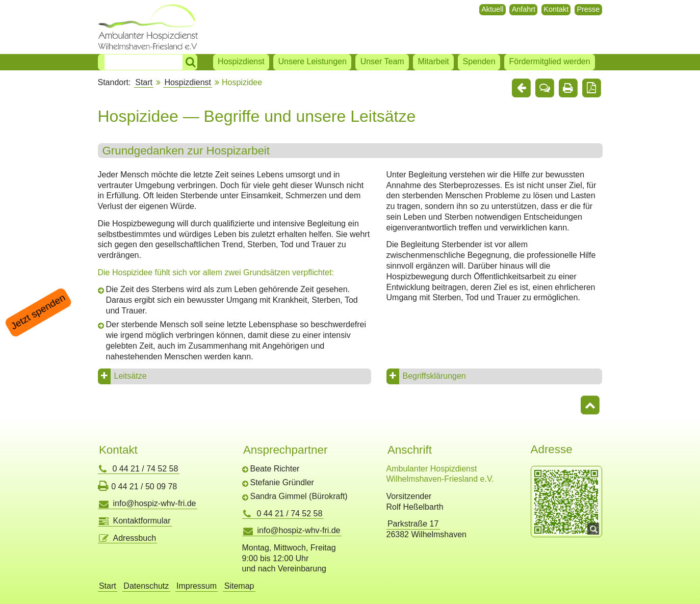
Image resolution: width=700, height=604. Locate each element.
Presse (588, 9)
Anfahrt (524, 9)
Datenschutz (146, 586)
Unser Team (382, 61)
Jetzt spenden (38, 312)
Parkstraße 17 (413, 524)
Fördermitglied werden (549, 61)
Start (144, 82)
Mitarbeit (433, 61)
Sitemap (239, 586)
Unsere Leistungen (313, 61)
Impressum (197, 586)
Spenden (479, 61)
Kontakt (556, 9)
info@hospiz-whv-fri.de (155, 503)
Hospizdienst (241, 61)
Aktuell (492, 9)
